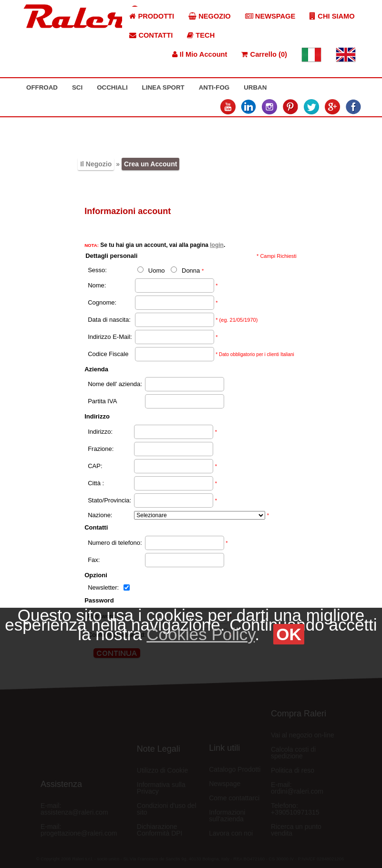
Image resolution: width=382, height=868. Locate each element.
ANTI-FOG (214, 87)
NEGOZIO (210, 16)
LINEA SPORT (163, 87)
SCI (77, 87)
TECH (201, 35)
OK (289, 634)
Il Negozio (96, 164)
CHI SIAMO (332, 16)
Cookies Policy (201, 634)
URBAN (255, 87)
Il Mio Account (200, 54)
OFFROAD (42, 87)
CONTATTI (151, 35)
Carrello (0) (264, 54)
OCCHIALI (112, 87)
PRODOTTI (152, 16)
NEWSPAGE (270, 16)
